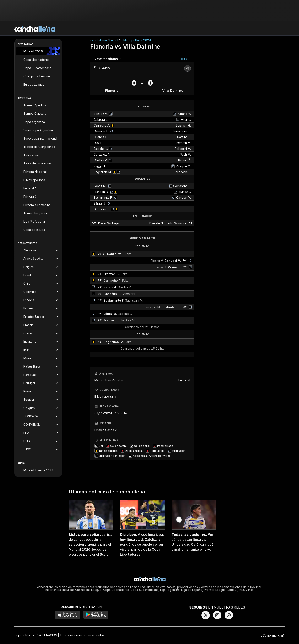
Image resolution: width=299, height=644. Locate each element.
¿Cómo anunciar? (273, 635)
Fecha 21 (185, 59)
